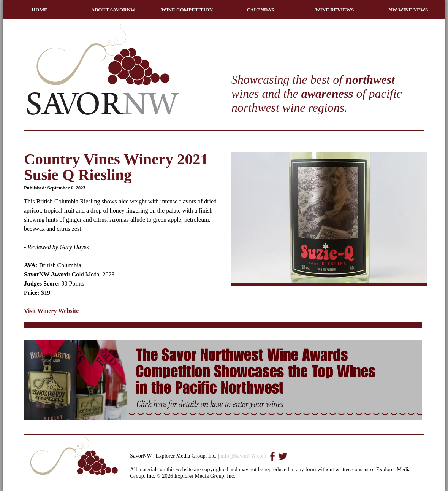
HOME (40, 10)
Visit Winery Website (51, 311)
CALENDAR (261, 10)
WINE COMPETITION (187, 10)
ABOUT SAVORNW (113, 10)
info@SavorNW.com (243, 456)
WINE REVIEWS (335, 10)
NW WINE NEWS (408, 10)
